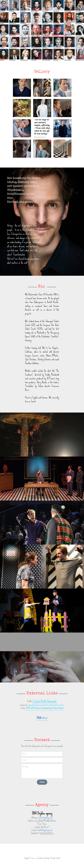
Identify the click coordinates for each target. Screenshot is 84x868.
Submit (42, 782)
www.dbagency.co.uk (46, 818)
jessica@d (34, 24)
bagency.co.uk (43, 24)
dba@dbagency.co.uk (45, 830)
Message (25, 767)
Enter (42, 671)
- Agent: (51, 24)
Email (24, 760)
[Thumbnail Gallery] (22, 88)
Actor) (45, 718)
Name (24, 754)
